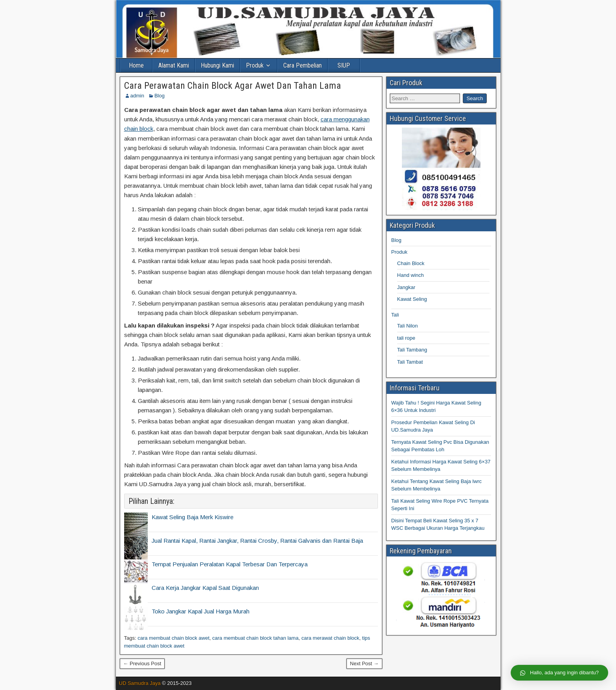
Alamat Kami (174, 65)
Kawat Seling (412, 299)
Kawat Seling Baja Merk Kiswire (192, 517)
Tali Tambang (412, 350)
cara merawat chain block (330, 638)
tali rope (406, 338)
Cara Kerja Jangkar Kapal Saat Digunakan (205, 588)
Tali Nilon (408, 326)
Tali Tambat (410, 362)
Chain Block (411, 263)
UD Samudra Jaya (140, 683)
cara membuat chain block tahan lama (255, 638)
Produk (255, 65)
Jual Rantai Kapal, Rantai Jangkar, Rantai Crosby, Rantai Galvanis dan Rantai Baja (257, 541)
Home (136, 65)
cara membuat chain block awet (173, 638)
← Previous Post (142, 663)
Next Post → (364, 663)
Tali (395, 315)
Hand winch (411, 275)
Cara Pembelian (302, 65)
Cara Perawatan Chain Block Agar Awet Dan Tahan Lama (233, 86)
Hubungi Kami (217, 65)
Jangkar (406, 287)
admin (137, 96)
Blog (159, 96)
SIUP (344, 65)
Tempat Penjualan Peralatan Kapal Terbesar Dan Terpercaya (230, 564)
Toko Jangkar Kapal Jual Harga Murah (201, 611)
